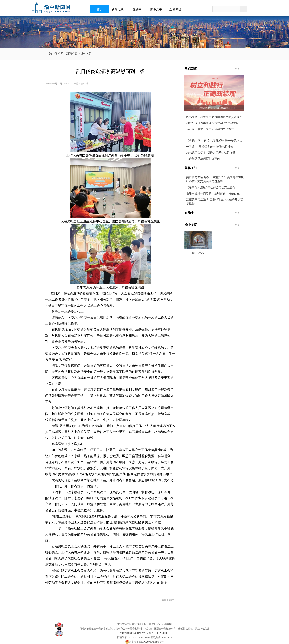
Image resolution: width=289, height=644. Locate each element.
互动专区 (177, 9)
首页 (100, 9)
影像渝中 (157, 9)
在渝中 (138, 9)
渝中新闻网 (56, 54)
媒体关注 (86, 54)
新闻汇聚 (119, 9)
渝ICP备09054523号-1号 (151, 642)
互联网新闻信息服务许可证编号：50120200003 (144, 633)
